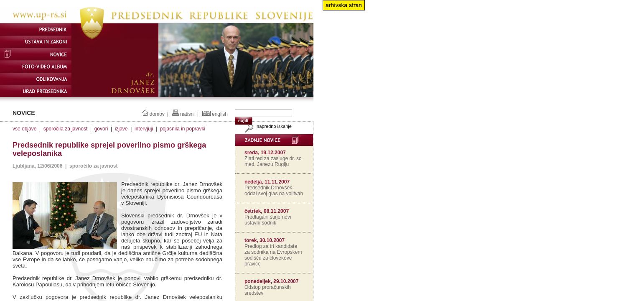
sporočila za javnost (65, 129)
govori (101, 129)
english (220, 114)
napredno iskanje (267, 126)
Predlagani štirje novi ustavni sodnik (268, 220)
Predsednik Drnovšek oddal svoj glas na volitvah (274, 191)
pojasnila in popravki (182, 129)
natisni (187, 114)
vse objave (24, 129)
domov (157, 114)
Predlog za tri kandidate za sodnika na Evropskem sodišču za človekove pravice (273, 255)
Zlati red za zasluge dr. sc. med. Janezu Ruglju (274, 161)
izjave (121, 129)
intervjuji (144, 129)
